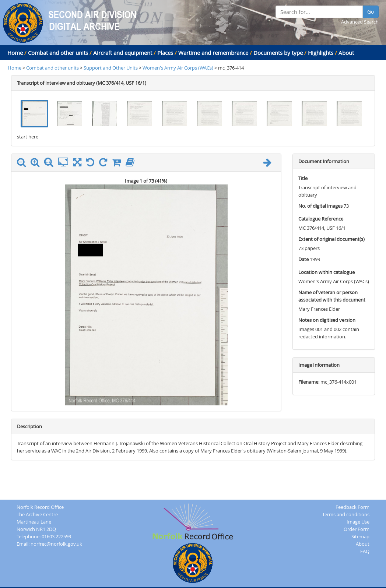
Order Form (357, 529)
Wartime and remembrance (213, 53)
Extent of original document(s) (331, 239)
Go (371, 12)
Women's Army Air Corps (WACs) (178, 68)
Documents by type (278, 53)
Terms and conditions (346, 514)
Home (15, 53)
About (346, 53)
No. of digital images (320, 206)
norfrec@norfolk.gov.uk (56, 544)
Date (303, 259)
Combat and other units (58, 53)
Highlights (321, 53)
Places (165, 53)
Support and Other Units (111, 68)
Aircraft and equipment (123, 53)
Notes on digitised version (327, 320)
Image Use (358, 522)
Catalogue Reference (321, 219)
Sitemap (360, 536)
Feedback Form (352, 507)
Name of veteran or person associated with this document (332, 296)
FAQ (365, 551)
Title (303, 178)
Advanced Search (360, 22)
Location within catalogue (327, 272)
